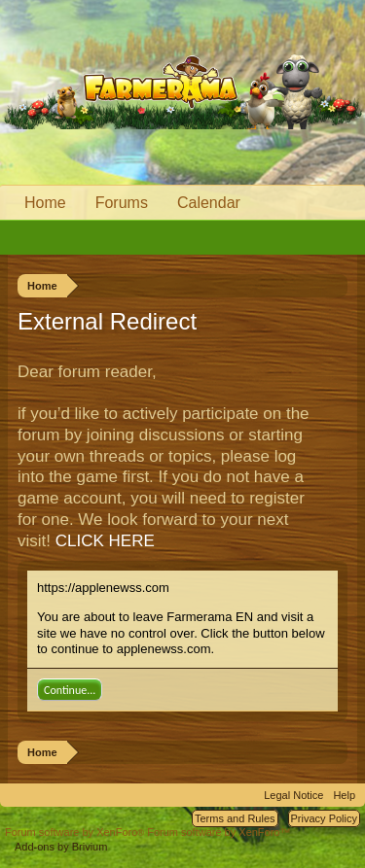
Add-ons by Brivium (61, 847)
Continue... (70, 690)
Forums (122, 203)
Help (344, 795)
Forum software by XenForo (76, 832)
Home (45, 203)
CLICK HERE (105, 541)
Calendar (209, 203)
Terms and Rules (235, 818)
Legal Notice (293, 795)
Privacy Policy (324, 818)
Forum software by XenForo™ (219, 832)
